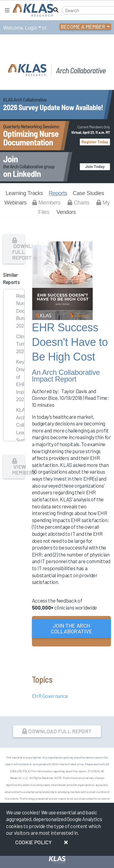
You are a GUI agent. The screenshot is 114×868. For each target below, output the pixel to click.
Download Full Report (18, 249)
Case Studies (88, 193)
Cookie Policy (33, 842)
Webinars (15, 203)
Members (46, 203)
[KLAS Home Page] (31, 10)
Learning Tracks (24, 193)
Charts (78, 203)
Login (31, 27)
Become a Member (83, 27)
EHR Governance (50, 696)
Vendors (66, 212)
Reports (58, 193)
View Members (18, 467)
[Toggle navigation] (7, 10)
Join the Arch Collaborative (71, 628)
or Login (71, 651)
